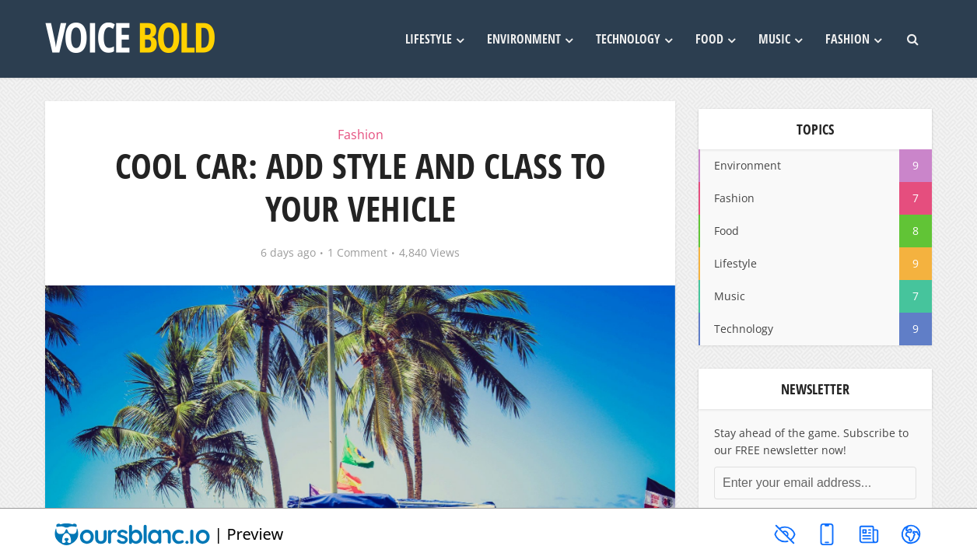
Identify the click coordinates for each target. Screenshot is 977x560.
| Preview (169, 534)
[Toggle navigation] (911, 534)
